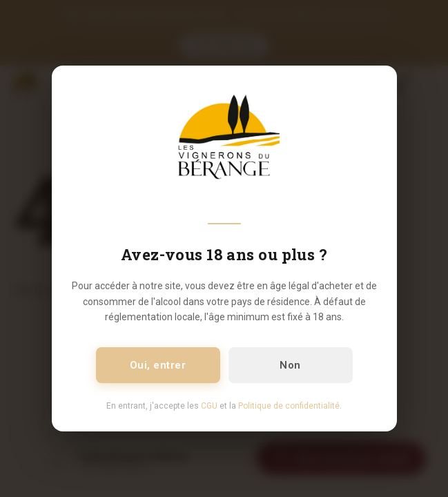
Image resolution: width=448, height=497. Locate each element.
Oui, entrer (158, 365)
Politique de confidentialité (289, 406)
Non (290, 365)
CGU (209, 406)
